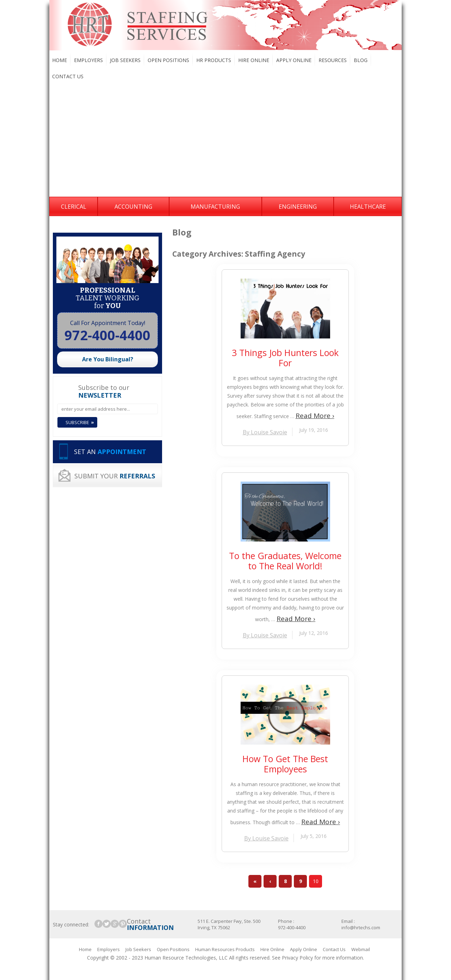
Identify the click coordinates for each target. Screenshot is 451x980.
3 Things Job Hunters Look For (285, 358)
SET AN (110, 452)
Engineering (298, 207)
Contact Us (68, 76)
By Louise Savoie (265, 432)
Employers (88, 60)
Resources (333, 60)
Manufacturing (215, 207)
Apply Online (294, 60)
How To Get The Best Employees (285, 764)
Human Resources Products (225, 949)
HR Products (214, 60)
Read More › (315, 416)
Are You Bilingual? (108, 359)
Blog (361, 60)
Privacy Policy (297, 958)
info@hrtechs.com (361, 927)
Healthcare (368, 207)
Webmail (361, 949)
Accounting (133, 207)
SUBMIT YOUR (115, 476)
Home (60, 60)
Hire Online (254, 60)
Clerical (74, 207)
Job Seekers (125, 60)
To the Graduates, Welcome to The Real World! (285, 561)
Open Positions (168, 60)
